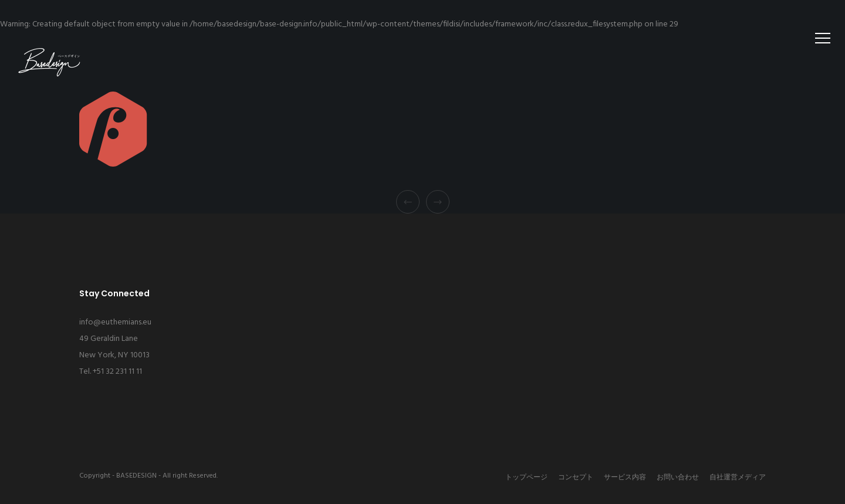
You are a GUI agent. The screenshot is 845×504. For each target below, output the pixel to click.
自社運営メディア (738, 478)
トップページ (526, 478)
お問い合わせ (678, 478)
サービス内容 (625, 478)
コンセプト (576, 478)
